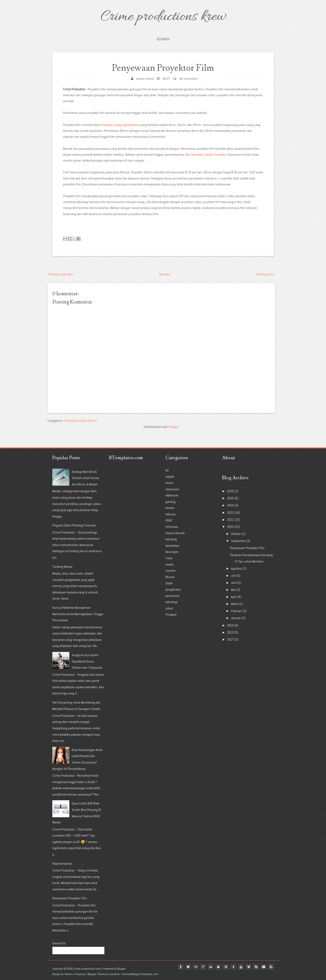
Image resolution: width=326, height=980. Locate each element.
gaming (170, 502)
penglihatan (173, 589)
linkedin (211, 967)
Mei (233, 590)
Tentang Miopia (62, 567)
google (203, 967)
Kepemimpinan (62, 863)
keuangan (172, 552)
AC (167, 470)
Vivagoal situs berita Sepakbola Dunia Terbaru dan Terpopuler (87, 661)
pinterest (226, 967)
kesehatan (172, 546)
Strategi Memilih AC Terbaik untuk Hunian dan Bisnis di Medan (85, 478)
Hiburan (171, 514)
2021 (230, 520)
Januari (236, 618)
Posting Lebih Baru (61, 274)
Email (264, 967)
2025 (230, 498)
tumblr (233, 967)
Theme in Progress (75, 974)
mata (169, 558)
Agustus (236, 568)
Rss (271, 967)
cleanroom (172, 489)
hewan (170, 508)
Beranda (163, 39)
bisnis (169, 483)
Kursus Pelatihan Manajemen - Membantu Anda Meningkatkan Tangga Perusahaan (78, 614)
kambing (171, 539)
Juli (233, 575)
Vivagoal (171, 614)
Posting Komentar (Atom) (80, 421)
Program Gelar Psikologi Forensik (74, 525)
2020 (230, 527)
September (238, 541)
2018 (230, 632)
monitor (171, 571)
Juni (234, 583)
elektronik (172, 495)
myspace (218, 967)
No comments (189, 79)
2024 (230, 505)
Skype (256, 967)
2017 (230, 639)
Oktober (236, 534)
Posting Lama (265, 274)
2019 (230, 625)
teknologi (171, 602)
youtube (241, 967)
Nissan (170, 577)
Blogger (173, 427)
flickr (196, 967)
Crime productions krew (163, 17)
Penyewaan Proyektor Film (163, 68)
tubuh (169, 608)
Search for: (59, 943)
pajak (169, 583)
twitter (188, 967)
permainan (173, 596)
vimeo (248, 967)
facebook (181, 967)
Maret (235, 604)
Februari (236, 611)
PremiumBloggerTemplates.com (140, 974)
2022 (230, 513)
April (234, 597)
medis (170, 564)
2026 (230, 491)
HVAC (169, 520)
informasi (172, 527)
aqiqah (170, 476)
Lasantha (114, 974)
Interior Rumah (175, 533)
